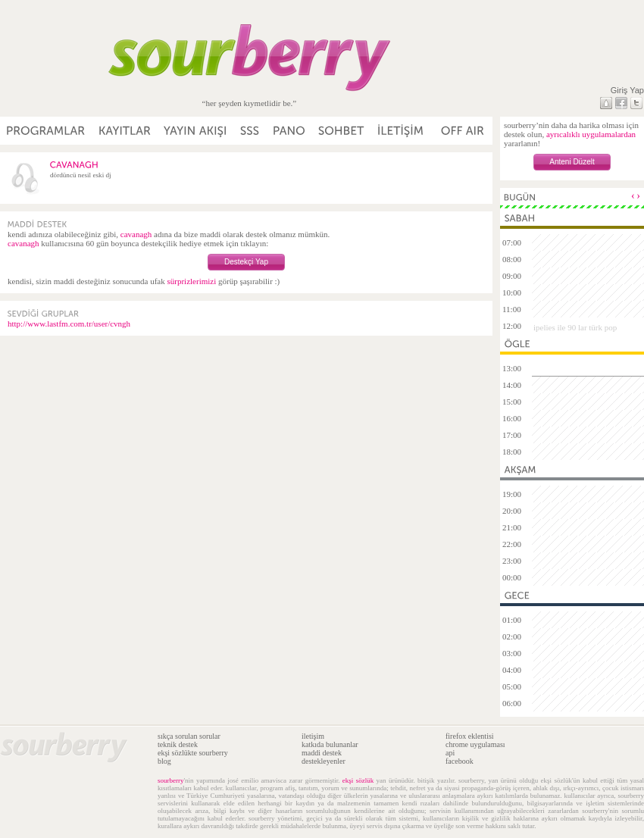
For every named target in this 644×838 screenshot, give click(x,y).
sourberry (171, 780)
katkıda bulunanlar (330, 744)
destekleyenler (324, 761)
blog (164, 761)
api (450, 753)
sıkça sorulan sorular (189, 736)
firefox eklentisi (470, 736)
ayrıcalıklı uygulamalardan (591, 134)
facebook (460, 761)
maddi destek (322, 753)
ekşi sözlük (358, 780)
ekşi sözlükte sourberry (193, 753)
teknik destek (178, 744)
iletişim (313, 736)
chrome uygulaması (475, 744)
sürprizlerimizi (191, 281)
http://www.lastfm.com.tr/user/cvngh (69, 324)
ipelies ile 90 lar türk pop (575, 327)
